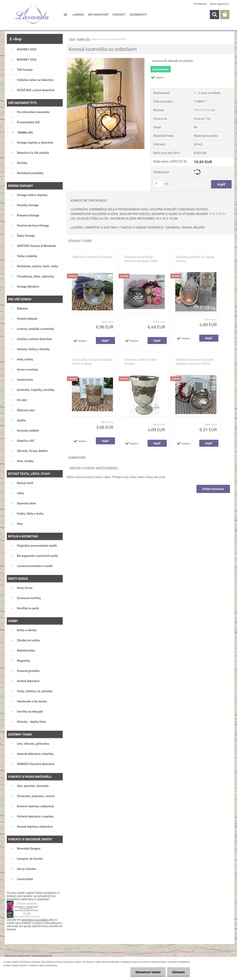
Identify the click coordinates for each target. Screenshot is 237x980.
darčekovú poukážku (35, 920)
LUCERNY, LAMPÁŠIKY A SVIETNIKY (94, 227)
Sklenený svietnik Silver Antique (141, 362)
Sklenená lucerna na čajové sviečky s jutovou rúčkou (195, 362)
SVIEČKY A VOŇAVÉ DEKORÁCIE (142, 227)
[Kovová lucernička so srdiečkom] (106, 60)
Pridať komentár (213, 489)
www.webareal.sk (42, 956)
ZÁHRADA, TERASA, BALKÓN (185, 227)
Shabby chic (83, 39)
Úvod (72, 39)
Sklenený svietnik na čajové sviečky (195, 259)
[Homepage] (65, 15)
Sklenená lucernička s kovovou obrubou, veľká (141, 259)
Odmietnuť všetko (148, 972)
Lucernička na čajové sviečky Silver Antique (92, 362)
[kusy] (158, 184)
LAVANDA (78, 14)
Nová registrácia (220, 4)
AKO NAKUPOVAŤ (98, 14)
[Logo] (32, 15)
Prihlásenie (200, 4)
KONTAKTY (119, 14)
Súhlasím (178, 972)
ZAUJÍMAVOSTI (138, 14)
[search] (214, 15)
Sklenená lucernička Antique (92, 257)
